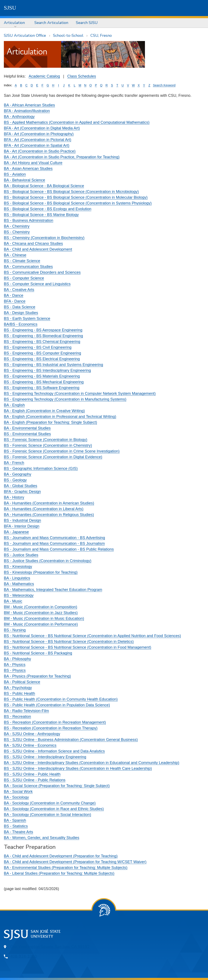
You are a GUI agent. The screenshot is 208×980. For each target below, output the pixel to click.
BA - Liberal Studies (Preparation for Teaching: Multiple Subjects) (59, 873)
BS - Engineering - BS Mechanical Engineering (44, 382)
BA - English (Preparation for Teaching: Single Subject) (50, 422)
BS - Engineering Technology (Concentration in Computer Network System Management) (80, 394)
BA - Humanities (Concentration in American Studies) (49, 503)
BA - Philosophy (17, 659)
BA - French (14, 463)
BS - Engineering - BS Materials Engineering (42, 376)
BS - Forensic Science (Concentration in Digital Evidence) (53, 457)
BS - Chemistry (17, 232)
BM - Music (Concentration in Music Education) (44, 619)
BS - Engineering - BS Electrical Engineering (42, 359)
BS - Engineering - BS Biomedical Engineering (43, 336)
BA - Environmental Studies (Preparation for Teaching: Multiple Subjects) (66, 868)
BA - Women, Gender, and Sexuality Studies (42, 838)
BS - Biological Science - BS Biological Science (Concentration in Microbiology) (71, 192)
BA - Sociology (16, 797)
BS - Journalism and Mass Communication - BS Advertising (54, 538)
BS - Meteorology (19, 595)
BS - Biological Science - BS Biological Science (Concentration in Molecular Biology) (76, 197)
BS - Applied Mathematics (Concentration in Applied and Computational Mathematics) (77, 122)
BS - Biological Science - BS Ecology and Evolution (48, 209)
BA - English (14, 405)
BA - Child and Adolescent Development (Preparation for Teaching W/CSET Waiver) (75, 862)
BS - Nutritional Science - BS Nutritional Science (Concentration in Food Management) (77, 647)
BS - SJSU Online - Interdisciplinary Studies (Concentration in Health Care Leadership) (78, 768)
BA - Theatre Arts (18, 832)
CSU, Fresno (101, 35)
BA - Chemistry (17, 226)
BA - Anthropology (19, 117)
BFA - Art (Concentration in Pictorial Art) (38, 140)
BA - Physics (15, 665)
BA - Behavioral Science (24, 180)
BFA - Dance (15, 301)
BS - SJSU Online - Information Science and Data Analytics (54, 751)
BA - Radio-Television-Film (26, 711)
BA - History (14, 497)
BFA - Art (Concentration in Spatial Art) (37, 145)
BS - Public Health (19, 693)
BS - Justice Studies (21, 555)
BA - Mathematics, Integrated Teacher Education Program (53, 590)
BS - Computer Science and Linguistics (37, 284)
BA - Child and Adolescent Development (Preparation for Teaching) (61, 856)
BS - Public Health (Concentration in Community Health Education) (61, 699)
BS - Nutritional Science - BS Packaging (38, 653)
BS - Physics (15, 670)
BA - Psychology (18, 688)
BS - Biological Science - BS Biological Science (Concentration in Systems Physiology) (78, 203)
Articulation (14, 23)
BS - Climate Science (22, 261)
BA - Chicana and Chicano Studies (33, 244)
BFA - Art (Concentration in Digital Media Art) (42, 128)
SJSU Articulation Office (25, 35)
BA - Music (13, 601)
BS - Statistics (16, 826)
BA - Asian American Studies (28, 169)
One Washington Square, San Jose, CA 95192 (50, 947)
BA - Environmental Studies (27, 428)
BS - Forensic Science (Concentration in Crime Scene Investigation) (62, 451)
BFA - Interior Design (22, 526)
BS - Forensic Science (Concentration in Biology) (46, 440)
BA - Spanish (15, 820)
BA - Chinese (15, 255)
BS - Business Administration (29, 220)
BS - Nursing (15, 630)
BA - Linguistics (17, 578)
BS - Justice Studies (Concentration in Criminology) (48, 561)
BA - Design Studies (21, 313)
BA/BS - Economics (21, 324)
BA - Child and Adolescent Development (38, 249)
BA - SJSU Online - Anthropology (32, 734)
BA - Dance (14, 295)
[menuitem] (15, 23)
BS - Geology (15, 480)
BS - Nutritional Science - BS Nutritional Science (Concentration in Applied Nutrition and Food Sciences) (92, 636)
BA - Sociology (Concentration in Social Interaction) (47, 815)
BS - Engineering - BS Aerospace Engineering (43, 330)
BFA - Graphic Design (22, 492)
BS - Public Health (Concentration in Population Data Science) (57, 705)
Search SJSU (87, 23)
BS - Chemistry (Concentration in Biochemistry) (44, 238)
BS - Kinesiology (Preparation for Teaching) (41, 572)
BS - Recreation (17, 717)
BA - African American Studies (29, 105)
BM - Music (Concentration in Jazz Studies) (41, 613)
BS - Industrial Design (22, 520)
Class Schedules (82, 76)
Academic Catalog (44, 76)
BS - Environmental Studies (27, 434)
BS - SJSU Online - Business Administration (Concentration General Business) (71, 740)
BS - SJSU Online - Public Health (32, 774)
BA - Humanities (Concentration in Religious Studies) (49, 515)
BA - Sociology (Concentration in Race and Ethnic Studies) (54, 809)
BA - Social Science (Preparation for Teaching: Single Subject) (57, 786)
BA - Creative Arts (19, 290)
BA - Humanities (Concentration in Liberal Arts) (44, 509)
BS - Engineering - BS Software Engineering (42, 388)
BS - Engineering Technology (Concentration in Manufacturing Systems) (65, 399)
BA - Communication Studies (28, 267)
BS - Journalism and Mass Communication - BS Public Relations (59, 549)
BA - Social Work (18, 792)
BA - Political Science (22, 682)
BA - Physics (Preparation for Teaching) (37, 676)
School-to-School (68, 35)
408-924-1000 (24, 956)
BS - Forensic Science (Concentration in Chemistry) (48, 445)
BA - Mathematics (19, 584)
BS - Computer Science (24, 278)
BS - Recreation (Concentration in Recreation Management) (55, 722)
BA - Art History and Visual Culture (33, 163)
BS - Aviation (15, 174)
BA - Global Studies (21, 486)
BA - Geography (18, 474)
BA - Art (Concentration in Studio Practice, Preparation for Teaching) (62, 157)
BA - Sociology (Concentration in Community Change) (50, 803)
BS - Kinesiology (18, 567)
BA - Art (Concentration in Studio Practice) (40, 151)
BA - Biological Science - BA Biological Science (44, 186)
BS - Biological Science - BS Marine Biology (41, 215)
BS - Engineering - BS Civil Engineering (38, 347)
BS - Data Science (20, 307)
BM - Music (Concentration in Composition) (41, 607)
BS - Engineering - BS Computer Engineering (42, 353)
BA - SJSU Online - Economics (30, 745)
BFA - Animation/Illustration (27, 111)
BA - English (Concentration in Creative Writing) (44, 411)
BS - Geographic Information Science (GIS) (41, 469)
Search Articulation (51, 23)
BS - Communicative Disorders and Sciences (42, 272)
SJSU (10, 8)
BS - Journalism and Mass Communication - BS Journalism (54, 544)
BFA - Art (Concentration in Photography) (39, 134)
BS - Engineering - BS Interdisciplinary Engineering (47, 370)
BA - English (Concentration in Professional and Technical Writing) (60, 417)
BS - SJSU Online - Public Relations (35, 780)
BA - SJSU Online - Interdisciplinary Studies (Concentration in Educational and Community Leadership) (91, 763)
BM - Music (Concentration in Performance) (41, 624)
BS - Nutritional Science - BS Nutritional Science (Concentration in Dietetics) (69, 642)
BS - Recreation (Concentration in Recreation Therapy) (51, 728)
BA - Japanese (16, 532)
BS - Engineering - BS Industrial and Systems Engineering (53, 365)
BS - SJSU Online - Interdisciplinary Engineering (45, 757)
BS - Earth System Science (27, 319)
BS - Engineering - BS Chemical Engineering (42, 342)
